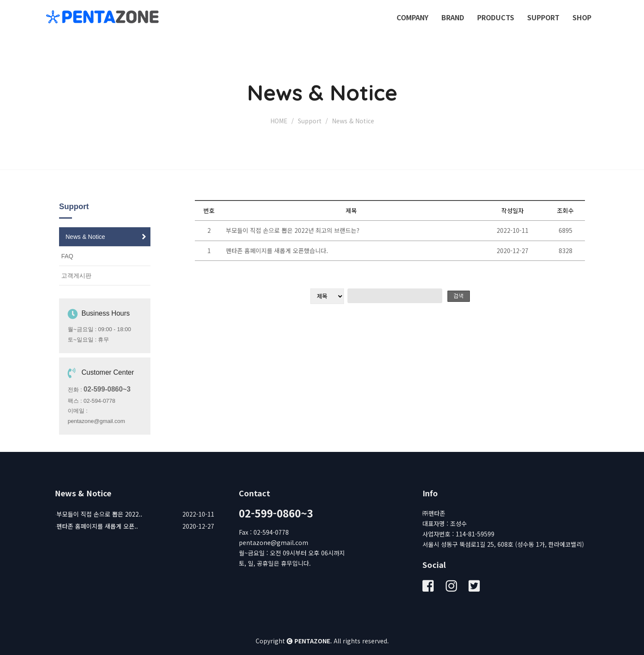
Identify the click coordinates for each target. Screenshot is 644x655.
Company (413, 17)
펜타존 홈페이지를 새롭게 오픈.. (97, 526)
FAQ (67, 256)
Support (543, 17)
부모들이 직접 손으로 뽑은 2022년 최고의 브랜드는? (293, 230)
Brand (453, 17)
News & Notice (85, 237)
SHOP (582, 17)
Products (496, 17)
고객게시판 (76, 276)
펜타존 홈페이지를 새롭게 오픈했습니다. (277, 251)
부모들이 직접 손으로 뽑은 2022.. (99, 514)
